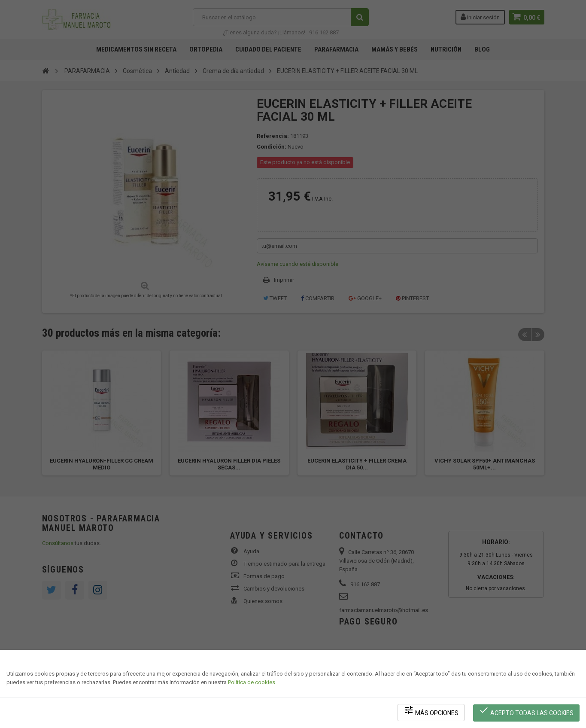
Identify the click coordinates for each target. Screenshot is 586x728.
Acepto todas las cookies (527, 711)
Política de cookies (252, 683)
